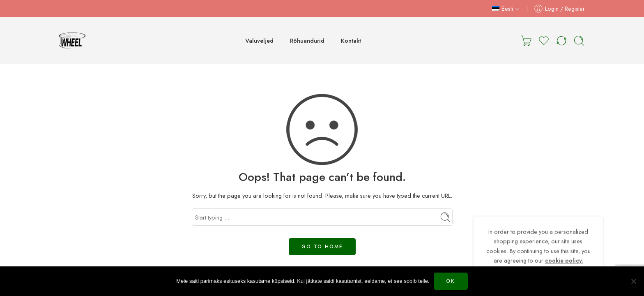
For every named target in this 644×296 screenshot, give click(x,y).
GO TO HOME (322, 247)
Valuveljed (259, 40)
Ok (451, 281)
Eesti (503, 8)
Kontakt (351, 40)
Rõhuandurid (307, 40)
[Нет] (634, 281)
